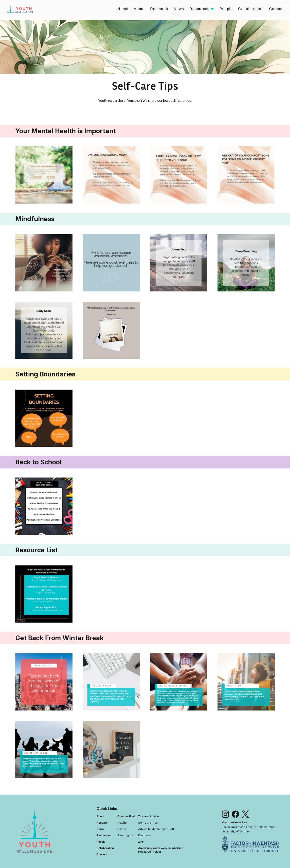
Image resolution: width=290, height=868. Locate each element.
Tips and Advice (149, 816)
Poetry (122, 829)
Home (123, 9)
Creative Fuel (126, 816)
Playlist (122, 823)
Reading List (126, 835)
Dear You (145, 835)
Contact (276, 9)
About (139, 9)
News (179, 9)
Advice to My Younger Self (156, 829)
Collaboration (251, 9)
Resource (103, 835)
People (226, 9)
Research (159, 9)
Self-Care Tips (148, 823)
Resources (199, 9)
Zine (141, 842)
